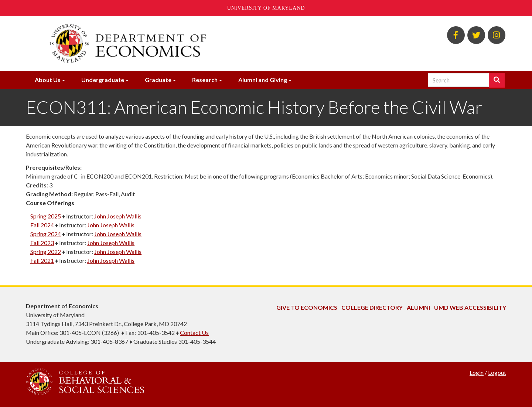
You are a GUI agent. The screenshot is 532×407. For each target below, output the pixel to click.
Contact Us (194, 333)
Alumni (418, 307)
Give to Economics (307, 307)
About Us (48, 80)
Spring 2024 (46, 234)
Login (477, 372)
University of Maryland (266, 8)
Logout (497, 372)
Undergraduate (103, 80)
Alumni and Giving (263, 80)
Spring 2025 (46, 216)
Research (205, 80)
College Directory (372, 307)
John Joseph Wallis (118, 216)
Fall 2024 (42, 225)
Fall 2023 (42, 243)
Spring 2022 (46, 252)
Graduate (158, 80)
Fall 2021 (42, 260)
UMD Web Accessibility (470, 307)
